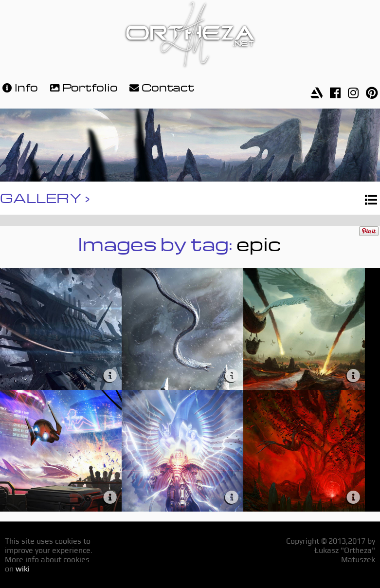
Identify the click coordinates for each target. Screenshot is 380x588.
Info (19, 86)
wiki (23, 569)
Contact (161, 86)
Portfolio (83, 86)
